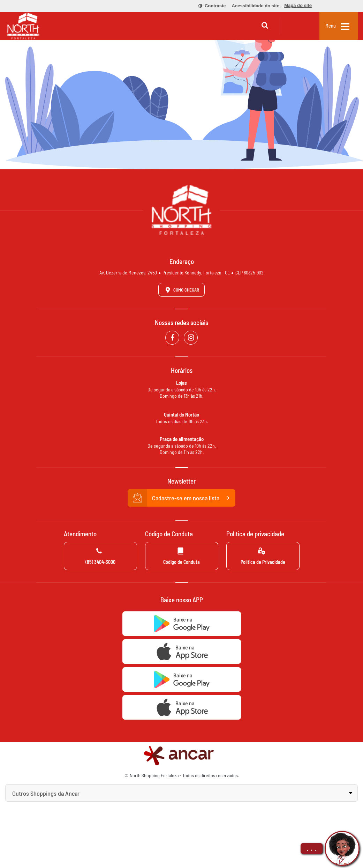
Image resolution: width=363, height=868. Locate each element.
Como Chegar (181, 290)
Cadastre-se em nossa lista (182, 498)
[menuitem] (208, 6)
